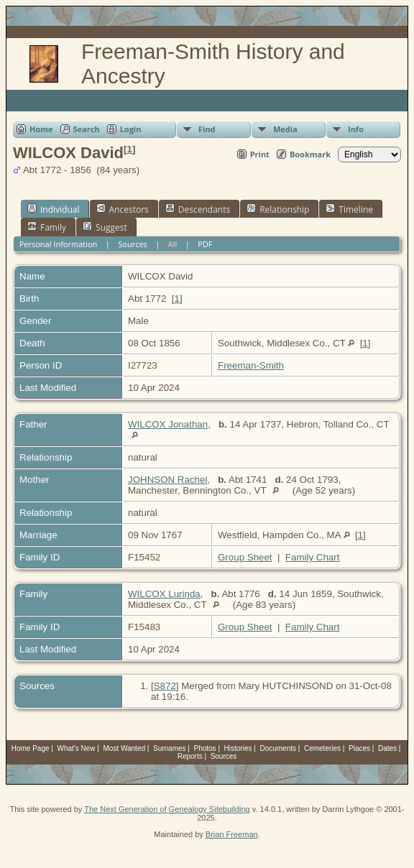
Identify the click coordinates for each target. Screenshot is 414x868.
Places (359, 748)
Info (356, 129)
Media (285, 129)
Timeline (349, 209)
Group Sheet (245, 557)
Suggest (105, 227)
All (173, 244)
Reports (190, 756)
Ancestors (123, 209)
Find (207, 129)
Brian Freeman (232, 834)
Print (260, 154)
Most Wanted (124, 748)
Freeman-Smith (251, 365)
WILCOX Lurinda (164, 594)
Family (47, 227)
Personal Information (59, 244)
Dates (387, 748)
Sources (133, 244)
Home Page (31, 748)
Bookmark (310, 154)
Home (41, 129)
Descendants (198, 209)
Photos (204, 748)
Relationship (278, 209)
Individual (54, 209)
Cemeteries (322, 748)
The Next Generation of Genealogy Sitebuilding (167, 809)
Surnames (170, 748)
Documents (278, 748)
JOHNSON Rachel (167, 480)
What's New (77, 748)
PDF (205, 244)
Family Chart (313, 557)
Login (131, 129)
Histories (238, 748)
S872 (165, 686)
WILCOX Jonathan (168, 424)
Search (87, 129)
